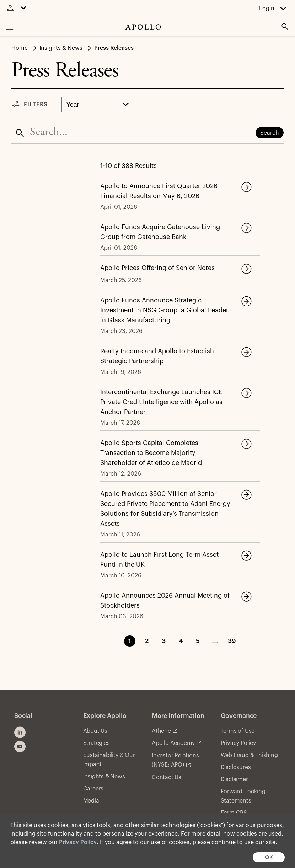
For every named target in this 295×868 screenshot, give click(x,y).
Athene (161, 731)
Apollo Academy (173, 743)
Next (258, 641)
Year (73, 105)
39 (232, 641)
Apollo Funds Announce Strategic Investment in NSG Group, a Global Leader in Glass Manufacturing (164, 310)
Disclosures (236, 767)
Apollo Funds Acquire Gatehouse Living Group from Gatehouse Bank (160, 232)
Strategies (96, 743)
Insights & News (104, 777)
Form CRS (234, 813)
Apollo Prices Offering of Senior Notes (157, 268)
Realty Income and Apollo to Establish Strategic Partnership (157, 356)
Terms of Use (238, 731)
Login (267, 9)
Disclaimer (234, 779)
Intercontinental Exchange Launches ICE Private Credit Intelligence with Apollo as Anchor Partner (161, 402)
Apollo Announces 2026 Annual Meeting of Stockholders (165, 600)
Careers (93, 789)
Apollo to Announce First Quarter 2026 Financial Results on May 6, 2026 (159, 191)
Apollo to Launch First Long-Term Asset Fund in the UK (159, 560)
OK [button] (269, 858)
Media (91, 801)
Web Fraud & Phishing (249, 755)
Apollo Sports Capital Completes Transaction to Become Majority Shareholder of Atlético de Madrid (151, 453)
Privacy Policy (78, 842)
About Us (95, 731)
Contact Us (167, 777)
